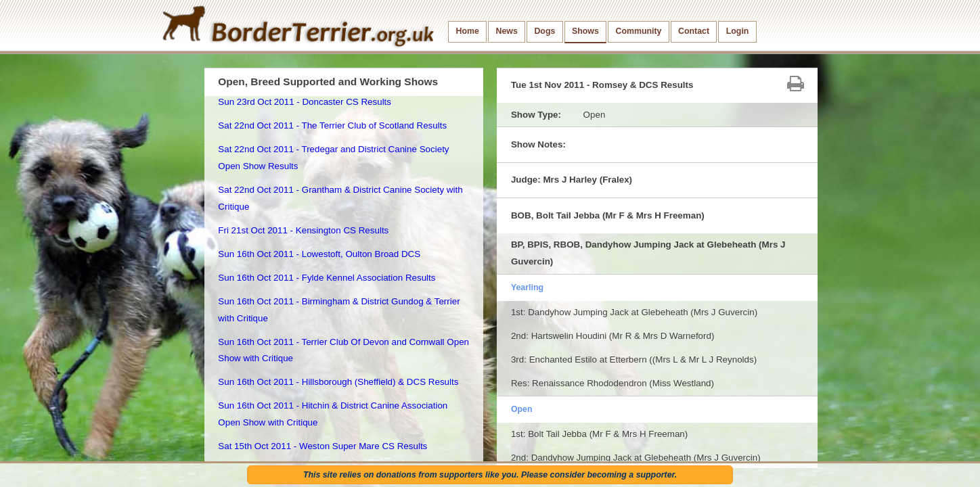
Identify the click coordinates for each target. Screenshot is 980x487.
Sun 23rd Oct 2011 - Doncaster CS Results (305, 102)
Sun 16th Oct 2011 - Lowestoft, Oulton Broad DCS (319, 254)
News (506, 31)
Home (468, 31)
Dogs (544, 31)
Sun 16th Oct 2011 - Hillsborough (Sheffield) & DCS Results (338, 382)
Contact (694, 31)
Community (638, 31)
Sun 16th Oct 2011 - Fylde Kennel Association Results (327, 278)
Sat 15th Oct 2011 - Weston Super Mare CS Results (322, 446)
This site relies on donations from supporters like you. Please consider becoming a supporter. (490, 475)
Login (738, 31)
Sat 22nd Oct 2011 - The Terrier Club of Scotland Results (332, 125)
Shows (585, 31)
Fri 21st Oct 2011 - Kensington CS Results (303, 230)
